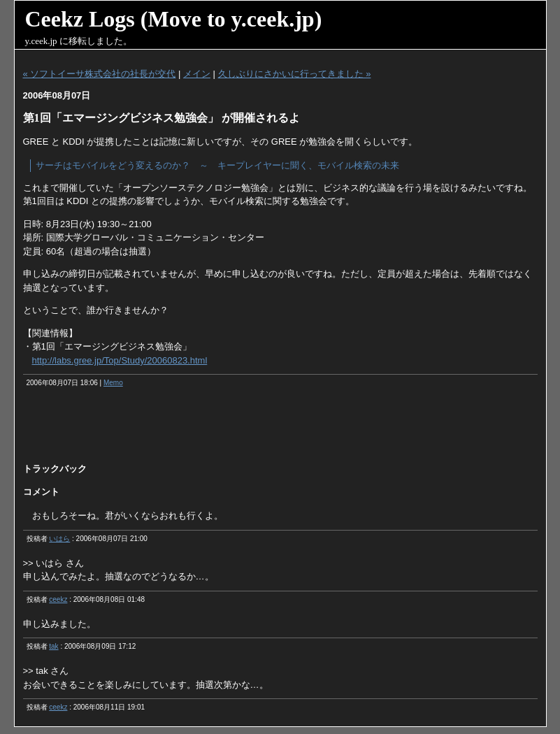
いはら (59, 539)
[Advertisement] (280, 430)
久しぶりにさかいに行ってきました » (295, 74)
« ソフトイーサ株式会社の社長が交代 (100, 74)
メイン (197, 74)
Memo (113, 383)
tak (53, 646)
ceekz (58, 599)
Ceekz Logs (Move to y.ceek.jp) (174, 19)
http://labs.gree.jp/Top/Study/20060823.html (120, 360)
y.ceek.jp (41, 41)
